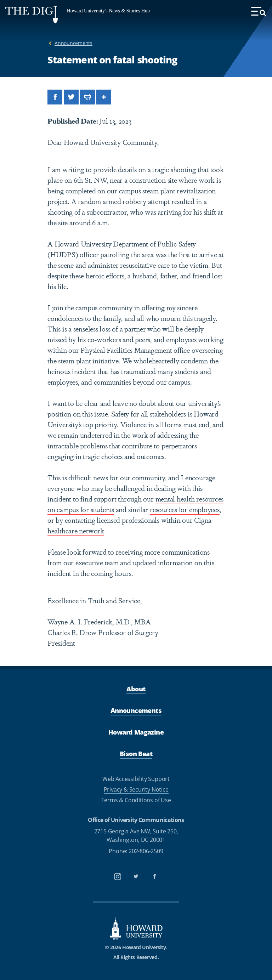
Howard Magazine (136, 732)
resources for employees (185, 509)
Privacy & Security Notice (136, 789)
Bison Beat (136, 754)
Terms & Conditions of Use (136, 800)
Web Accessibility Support (136, 779)
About (136, 689)
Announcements (73, 43)
